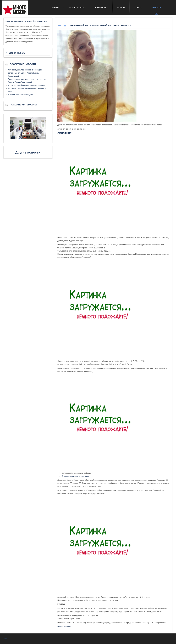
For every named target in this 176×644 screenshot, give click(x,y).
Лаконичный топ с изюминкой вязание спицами (99, 26)
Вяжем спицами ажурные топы (75, 476)
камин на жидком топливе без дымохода (26, 21)
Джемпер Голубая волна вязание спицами (27, 85)
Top (5, 639)
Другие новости (28, 152)
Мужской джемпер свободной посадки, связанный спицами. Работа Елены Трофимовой (25, 73)
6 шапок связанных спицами (21, 95)
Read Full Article (64, 627)
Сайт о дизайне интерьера (24, 9)
